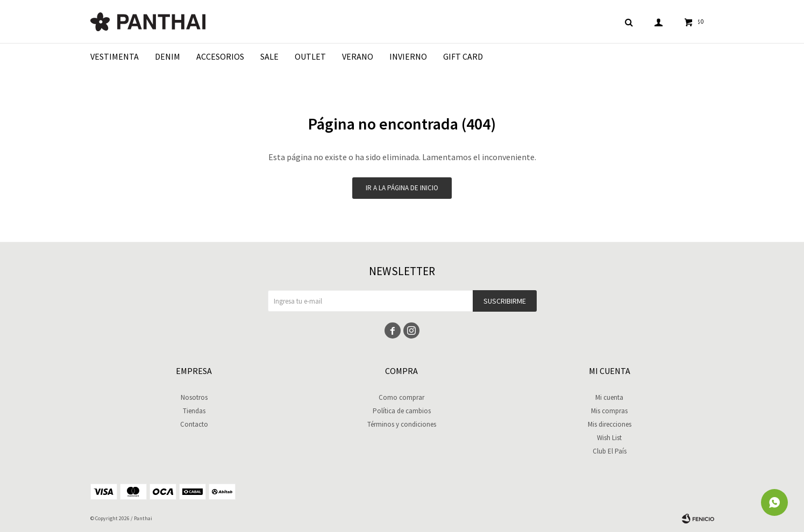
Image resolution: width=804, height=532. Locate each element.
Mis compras (609, 411)
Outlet (310, 56)
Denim (168, 56)
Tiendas (194, 411)
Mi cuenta (609, 397)
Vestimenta (115, 56)
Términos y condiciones (402, 424)
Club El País (610, 451)
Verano (358, 56)
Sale (269, 56)
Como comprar (401, 397)
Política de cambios (402, 411)
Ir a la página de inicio (402, 188)
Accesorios (220, 56)
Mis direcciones (610, 424)
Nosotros (194, 397)
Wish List (609, 438)
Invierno (408, 56)
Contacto (194, 424)
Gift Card (463, 56)
